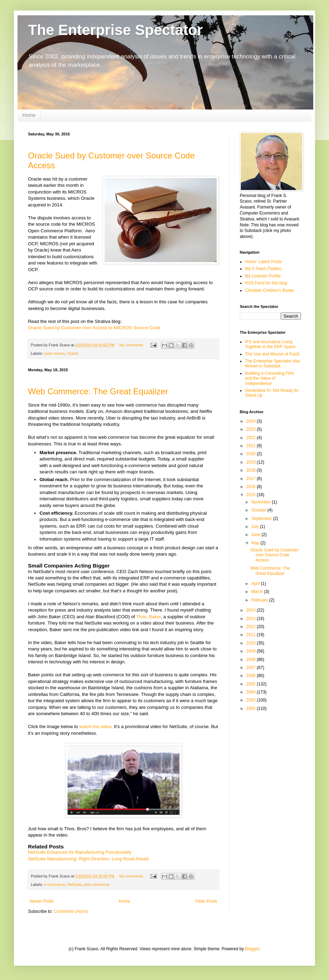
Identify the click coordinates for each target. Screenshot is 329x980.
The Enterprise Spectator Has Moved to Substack (273, 364)
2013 (252, 619)
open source (54, 353)
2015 (252, 495)
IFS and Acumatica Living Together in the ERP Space (270, 344)
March (258, 592)
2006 (252, 676)
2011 (252, 635)
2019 (252, 462)
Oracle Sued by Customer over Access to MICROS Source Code (94, 328)
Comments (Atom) (71, 911)
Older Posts (206, 901)
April (256, 584)
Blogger (252, 949)
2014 (252, 610)
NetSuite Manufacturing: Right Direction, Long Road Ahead (88, 859)
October (259, 510)
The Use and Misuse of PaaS (272, 354)
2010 (252, 643)
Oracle (72, 353)
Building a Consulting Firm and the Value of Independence (269, 378)
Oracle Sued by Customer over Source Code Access (274, 555)
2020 (252, 454)
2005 (252, 684)
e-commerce (55, 884)
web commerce (96, 884)
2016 (252, 487)
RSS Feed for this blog (266, 283)
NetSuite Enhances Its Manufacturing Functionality (80, 852)
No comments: (132, 345)
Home (29, 115)
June (256, 535)
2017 (252, 479)
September (262, 519)
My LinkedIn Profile (263, 276)
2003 (252, 700)
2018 (252, 470)
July (256, 527)
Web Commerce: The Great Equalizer (98, 391)
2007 (252, 668)
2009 (252, 651)
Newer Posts (42, 901)
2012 (252, 627)
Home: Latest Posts (263, 262)
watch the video (96, 727)
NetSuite (74, 884)
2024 (252, 421)
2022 (252, 438)
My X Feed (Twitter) (263, 269)
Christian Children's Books (269, 290)
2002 (252, 708)
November (262, 502)
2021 (252, 446)
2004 (252, 692)
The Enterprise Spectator (115, 30)
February (260, 600)
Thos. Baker (148, 617)
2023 (252, 429)
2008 (252, 660)
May (256, 543)
